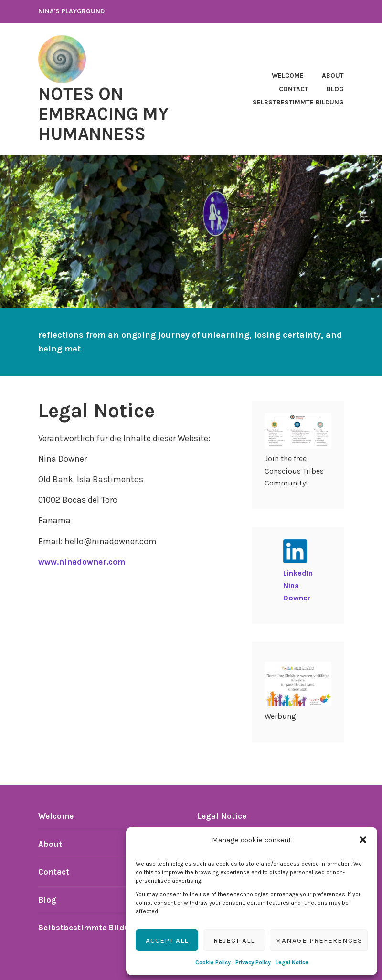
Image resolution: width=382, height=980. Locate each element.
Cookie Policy (213, 962)
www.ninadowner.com (84, 562)
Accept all (167, 940)
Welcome (288, 76)
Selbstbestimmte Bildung (298, 102)
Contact (294, 89)
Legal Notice (292, 962)
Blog (335, 89)
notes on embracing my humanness (113, 113)
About (333, 76)
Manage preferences (319, 940)
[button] (363, 840)
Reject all (234, 940)
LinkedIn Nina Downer (298, 585)
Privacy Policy (253, 962)
